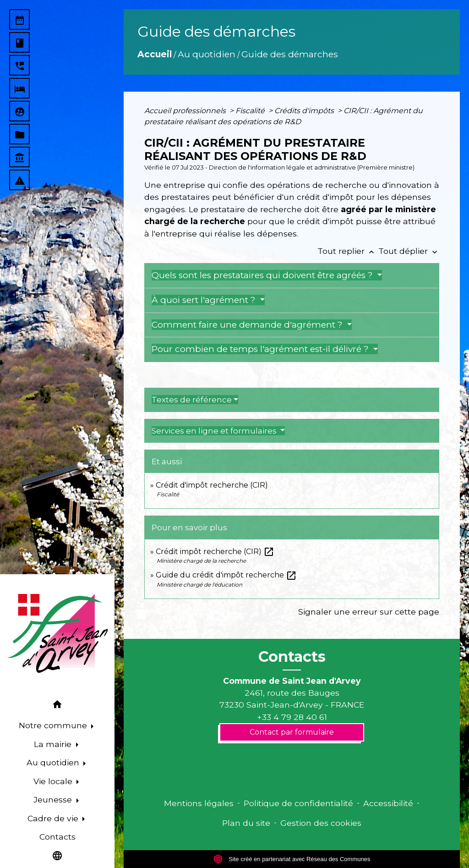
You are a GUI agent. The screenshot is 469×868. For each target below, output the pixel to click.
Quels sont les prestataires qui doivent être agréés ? (263, 275)
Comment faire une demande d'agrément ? (248, 325)
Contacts (292, 657)
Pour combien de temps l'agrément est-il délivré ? (261, 349)
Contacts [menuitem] (57, 837)
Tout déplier (409, 251)
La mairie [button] (54, 744)
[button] (57, 706)
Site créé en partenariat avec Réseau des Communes (292, 859)
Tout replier (348, 251)
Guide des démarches (290, 54)
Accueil (155, 54)
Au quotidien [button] (54, 762)
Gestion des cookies (321, 823)
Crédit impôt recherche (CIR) (215, 552)
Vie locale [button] (54, 781)
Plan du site (246, 823)
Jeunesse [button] (54, 799)
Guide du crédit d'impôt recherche (226, 575)
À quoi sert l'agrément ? (205, 300)
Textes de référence (192, 400)
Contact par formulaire (292, 732)
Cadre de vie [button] (54, 818)
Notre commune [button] (54, 725)
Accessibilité (388, 803)
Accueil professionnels (186, 111)
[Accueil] (57, 633)
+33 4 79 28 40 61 (292, 717)
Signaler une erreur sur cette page (369, 612)
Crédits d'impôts (305, 111)
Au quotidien (207, 54)
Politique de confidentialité (298, 803)
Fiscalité (251, 111)
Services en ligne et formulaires (215, 431)
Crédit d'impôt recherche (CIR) (212, 485)
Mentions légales (199, 803)
